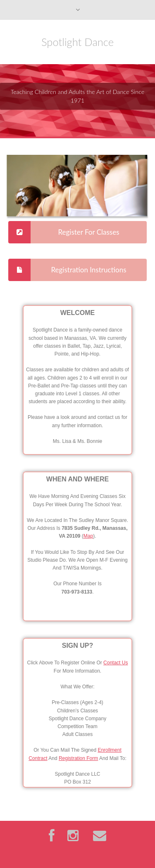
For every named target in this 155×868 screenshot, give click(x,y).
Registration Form (78, 758)
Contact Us (116, 663)
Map (88, 536)
